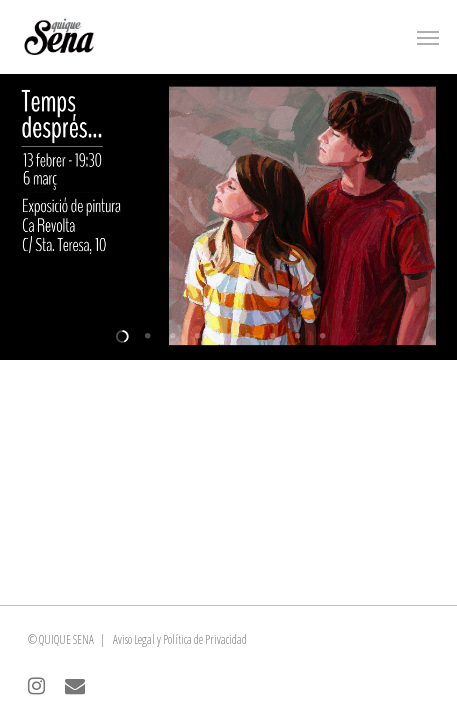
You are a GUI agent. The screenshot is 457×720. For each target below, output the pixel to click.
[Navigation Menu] (428, 37)
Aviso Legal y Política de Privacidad (180, 639)
